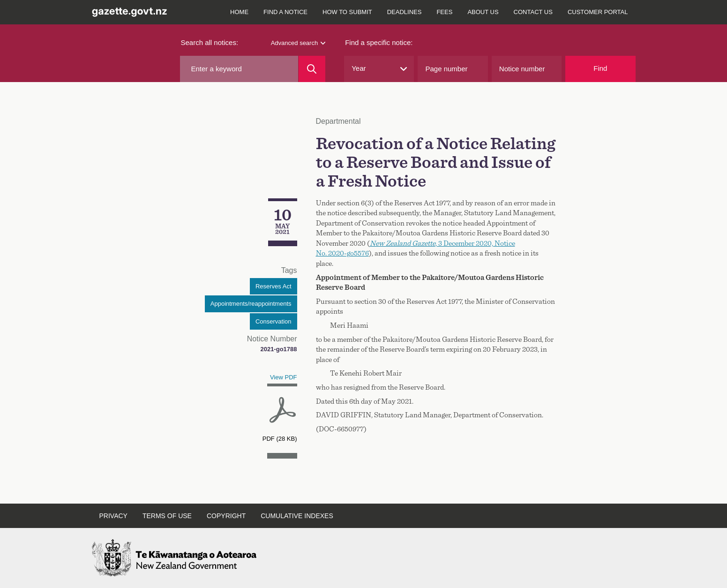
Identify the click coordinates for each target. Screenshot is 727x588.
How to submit (347, 12)
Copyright (226, 516)
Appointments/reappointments (251, 304)
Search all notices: (210, 42)
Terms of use (167, 516)
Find (600, 68)
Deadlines (405, 12)
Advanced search (298, 43)
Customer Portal (598, 12)
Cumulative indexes (297, 516)
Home (239, 12)
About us (483, 12)
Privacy (113, 516)
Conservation (274, 321)
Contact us (533, 12)
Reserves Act (274, 286)
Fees (444, 12)
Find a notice (285, 12)
